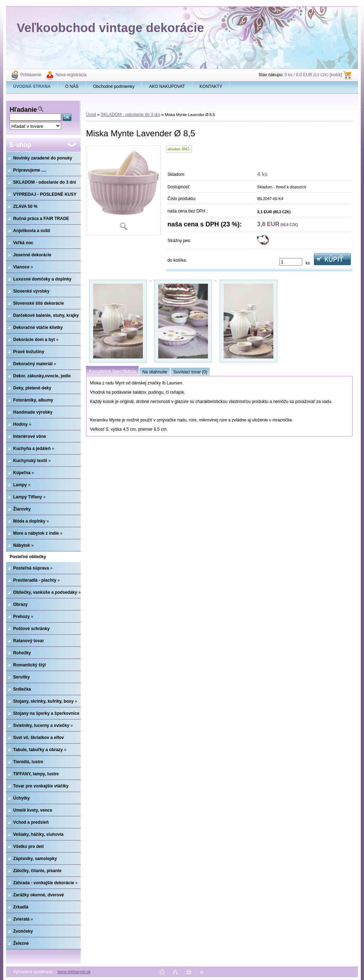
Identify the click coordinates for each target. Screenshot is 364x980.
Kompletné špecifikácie (112, 371)
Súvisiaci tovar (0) (190, 372)
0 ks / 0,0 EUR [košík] (313, 75)
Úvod (91, 115)
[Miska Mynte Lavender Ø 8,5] (123, 190)
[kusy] (291, 262)
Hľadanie (23, 110)
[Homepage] (32, 87)
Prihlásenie (31, 75)
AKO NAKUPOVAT (167, 87)
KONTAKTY (211, 87)
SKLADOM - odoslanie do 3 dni (130, 115)
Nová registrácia (71, 75)
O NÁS (72, 87)
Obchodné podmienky (114, 87)
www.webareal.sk (74, 972)
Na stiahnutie (155, 372)
